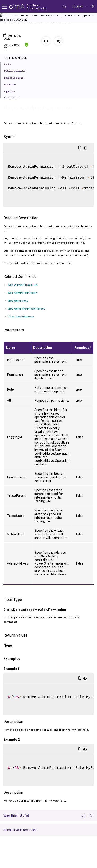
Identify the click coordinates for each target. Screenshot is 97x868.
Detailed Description (18, 71)
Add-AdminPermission (23, 285)
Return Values (14, 98)
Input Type (12, 91)
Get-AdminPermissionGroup (27, 309)
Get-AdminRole (18, 301)
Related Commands (17, 77)
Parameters (13, 84)
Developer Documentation (37, 7)
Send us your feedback (20, 830)
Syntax (10, 64)
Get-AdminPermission (23, 293)
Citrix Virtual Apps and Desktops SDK (34, 15)
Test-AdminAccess (21, 317)
